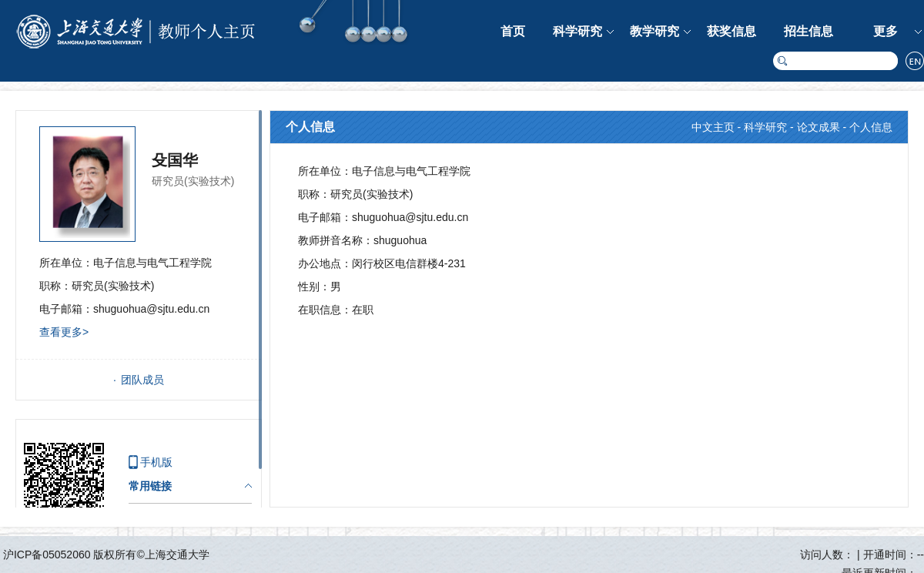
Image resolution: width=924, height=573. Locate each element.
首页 (513, 31)
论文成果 (819, 127)
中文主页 (713, 127)
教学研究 (654, 31)
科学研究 (577, 31)
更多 (885, 31)
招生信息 (808, 31)
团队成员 (142, 380)
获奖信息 (731, 31)
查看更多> (64, 332)
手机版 (156, 462)
